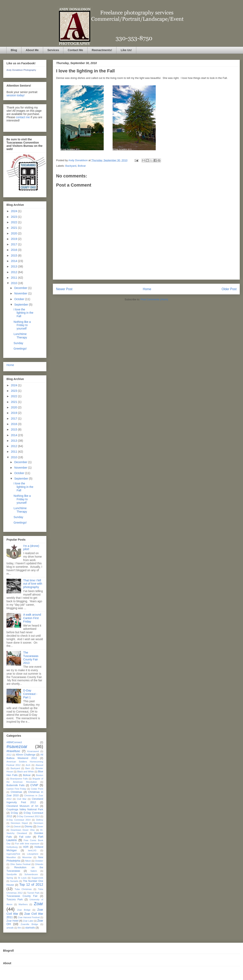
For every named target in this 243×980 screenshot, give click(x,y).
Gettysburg (12, 847)
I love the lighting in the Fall (23, 313)
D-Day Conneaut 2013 (28, 816)
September (21, 305)
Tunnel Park (33, 893)
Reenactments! (102, 50)
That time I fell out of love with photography (33, 584)
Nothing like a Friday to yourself (22, 325)
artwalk (10, 928)
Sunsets (14, 881)
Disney (29, 827)
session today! (16, 95)
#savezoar (17, 747)
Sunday (18, 343)
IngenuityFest (13, 854)
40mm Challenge (26, 755)
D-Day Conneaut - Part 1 (30, 694)
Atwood (39, 765)
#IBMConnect (14, 742)
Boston (40, 775)
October (20, 299)
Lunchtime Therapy (20, 336)
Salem (34, 871)
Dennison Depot (19, 823)
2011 (14, 278)
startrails (30, 928)
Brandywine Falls (19, 779)
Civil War (22, 799)
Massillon (11, 857)
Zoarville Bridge (29, 924)
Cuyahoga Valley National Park (25, 809)
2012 (14, 272)
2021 (14, 228)
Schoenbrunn (31, 874)
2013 (14, 266)
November (21, 293)
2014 (14, 261)
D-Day (14, 813)
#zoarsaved (33, 751)
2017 (14, 244)
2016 (14, 250)
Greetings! (20, 349)
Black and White (26, 772)
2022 (14, 222)
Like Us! (126, 50)
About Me (32, 50)
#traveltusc (13, 751)
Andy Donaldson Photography (21, 70)
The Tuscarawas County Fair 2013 (31, 658)
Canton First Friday (16, 789)
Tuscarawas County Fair (22, 896)
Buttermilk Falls (15, 785)
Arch (28, 765)
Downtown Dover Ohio (23, 830)
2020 (14, 233)
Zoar (38, 904)
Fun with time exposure (27, 844)
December (21, 288)
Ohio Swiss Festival (20, 864)
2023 (14, 217)
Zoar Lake (28, 921)
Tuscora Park (15, 899)
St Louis (22, 878)
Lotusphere (33, 854)
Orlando (39, 864)
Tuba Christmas (23, 889)
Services (53, 50)
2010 (14, 283)
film (19, 928)
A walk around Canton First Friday (32, 618)
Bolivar (82, 166)
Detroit (17, 827)
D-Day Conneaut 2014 (19, 820)
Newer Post (64, 289)
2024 (14, 211)
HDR (26, 847)
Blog (14, 50)
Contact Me (75, 50)
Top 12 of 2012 (31, 885)
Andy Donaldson (78, 160)
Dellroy (40, 820)
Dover (40, 827)
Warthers (23, 904)
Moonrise (27, 857)
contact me (23, 117)
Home (147, 289)
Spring (10, 878)
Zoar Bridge (24, 910)
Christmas (17, 792)
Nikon (28, 861)
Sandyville (12, 874)
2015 (14, 255)
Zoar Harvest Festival (29, 917)
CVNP (34, 785)
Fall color (25, 837)
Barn (28, 768)
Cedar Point (37, 789)
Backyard (71, 166)
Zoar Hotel (12, 921)
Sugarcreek (37, 878)
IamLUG (32, 850)
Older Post (229, 289)
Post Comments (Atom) (154, 299)
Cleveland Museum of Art (22, 806)
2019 (14, 239)
